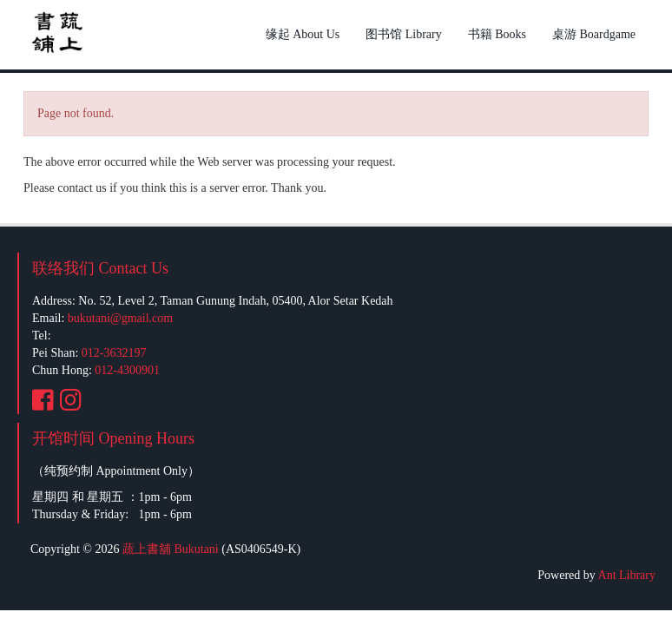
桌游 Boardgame (594, 34)
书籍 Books (497, 34)
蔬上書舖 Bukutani (171, 549)
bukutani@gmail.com (120, 318)
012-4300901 (127, 370)
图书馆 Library (403, 34)
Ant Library (627, 575)
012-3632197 (114, 353)
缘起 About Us (303, 34)
